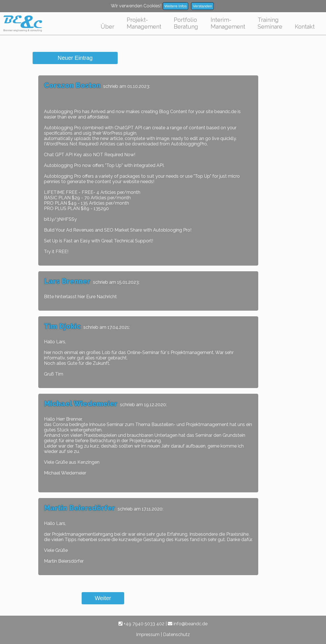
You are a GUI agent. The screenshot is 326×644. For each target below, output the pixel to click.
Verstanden (202, 6)
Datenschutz (176, 635)
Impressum (148, 635)
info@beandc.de (188, 624)
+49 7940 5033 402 (141, 624)
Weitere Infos (175, 6)
